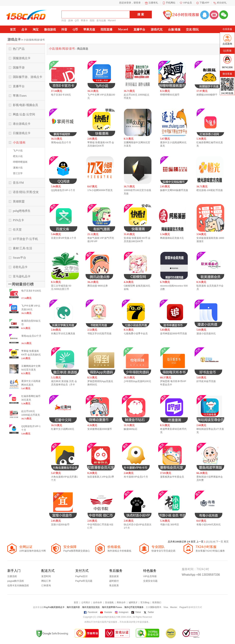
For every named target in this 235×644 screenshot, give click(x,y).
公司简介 (86, 602)
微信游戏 (50, 29)
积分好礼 (222, 3)
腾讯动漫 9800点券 (98, 286)
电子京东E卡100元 (61, 95)
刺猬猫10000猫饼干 (207, 95)
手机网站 (171, 3)
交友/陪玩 (192, 29)
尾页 (226, 542)
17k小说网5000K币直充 (100, 190)
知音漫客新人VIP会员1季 (101, 477)
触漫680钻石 (131, 429)
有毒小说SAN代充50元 (209, 525)
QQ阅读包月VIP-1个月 (63, 190)
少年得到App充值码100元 (137, 381)
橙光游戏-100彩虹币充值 (210, 190)
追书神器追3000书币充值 (173, 333)
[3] (211, 542)
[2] (207, 542)
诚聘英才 (133, 602)
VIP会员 (188, 3)
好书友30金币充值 (206, 381)
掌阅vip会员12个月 (61, 142)
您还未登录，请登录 (130, 3)
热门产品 (19, 49)
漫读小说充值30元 (206, 333)
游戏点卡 (14, 39)
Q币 (77, 20)
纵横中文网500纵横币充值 (174, 190)
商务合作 (121, 602)
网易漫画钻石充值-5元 (172, 238)
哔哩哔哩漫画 (20, 162)
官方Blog (145, 602)
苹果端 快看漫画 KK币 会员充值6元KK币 (31, 355)
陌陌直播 (106, 29)
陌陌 (92, 20)
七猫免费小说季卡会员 (136, 333)
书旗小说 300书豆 (170, 525)
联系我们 (157, 602)
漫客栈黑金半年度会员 (172, 477)
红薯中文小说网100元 (63, 429)
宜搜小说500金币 (60, 525)
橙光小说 (18, 156)
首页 (13, 29)
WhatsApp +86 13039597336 (201, 575)
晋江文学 (18, 173)
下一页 (220, 542)
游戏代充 (157, 29)
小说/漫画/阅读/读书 (34, 40)
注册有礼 (153, 3)
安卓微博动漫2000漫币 (100, 429)
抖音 (64, 20)
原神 (70, 20)
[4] (214, 542)
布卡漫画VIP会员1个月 (136, 477)
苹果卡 (84, 20)
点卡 (24, 29)
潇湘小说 (18, 168)
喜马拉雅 (101, 20)
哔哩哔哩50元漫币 (170, 95)
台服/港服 (174, 29)
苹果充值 (89, 29)
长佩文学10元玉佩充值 (63, 333)
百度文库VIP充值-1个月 (64, 238)
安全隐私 (109, 602)
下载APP (204, 3)
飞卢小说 (18, 151)
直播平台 (139, 29)
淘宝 (36, 29)
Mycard (112, 20)
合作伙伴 (97, 602)
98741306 (227, 67)
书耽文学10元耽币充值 (99, 333)
